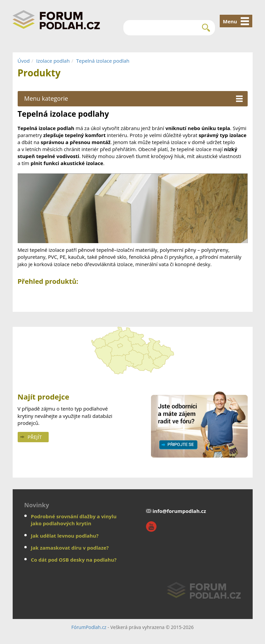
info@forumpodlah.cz (179, 511)
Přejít (35, 437)
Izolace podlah (53, 61)
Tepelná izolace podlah (103, 61)
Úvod (24, 61)
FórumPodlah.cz (89, 627)
